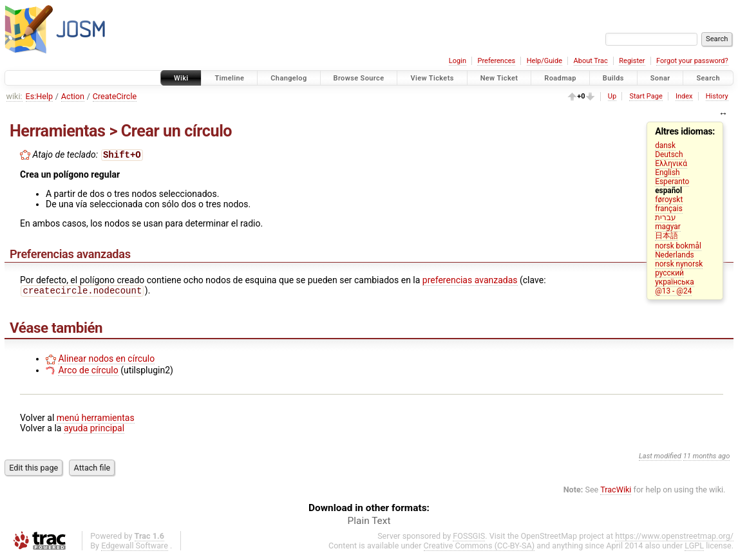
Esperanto (672, 182)
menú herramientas (96, 420)
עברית (666, 218)
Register (632, 61)
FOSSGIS (469, 538)
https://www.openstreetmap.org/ (674, 538)
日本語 (667, 236)
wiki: (14, 96)
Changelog (289, 78)
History (717, 96)
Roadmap (560, 78)
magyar (668, 227)
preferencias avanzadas (470, 281)
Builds (613, 78)
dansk (665, 145)
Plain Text (369, 523)
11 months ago (707, 459)
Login (458, 61)
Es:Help (40, 96)
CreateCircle (115, 96)
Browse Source (359, 78)
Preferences (496, 61)
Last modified (660, 459)
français (669, 209)
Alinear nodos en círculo (106, 361)
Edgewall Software (135, 548)
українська (675, 282)
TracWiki (616, 492)
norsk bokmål (678, 246)
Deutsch (669, 154)
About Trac (591, 61)
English (667, 173)
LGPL (694, 548)
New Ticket (499, 78)
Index (684, 96)
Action (73, 96)
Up (612, 96)
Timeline (229, 78)
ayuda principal (94, 431)
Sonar (660, 78)
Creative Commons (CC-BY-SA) (479, 548)
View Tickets (432, 78)
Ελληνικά (671, 163)
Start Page (646, 96)
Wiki (181, 78)
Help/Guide (544, 61)
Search (708, 78)
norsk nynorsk (679, 264)
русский (669, 273)
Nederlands (675, 255)
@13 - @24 (673, 291)
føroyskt (669, 200)
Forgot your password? (692, 61)
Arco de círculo (88, 373)
